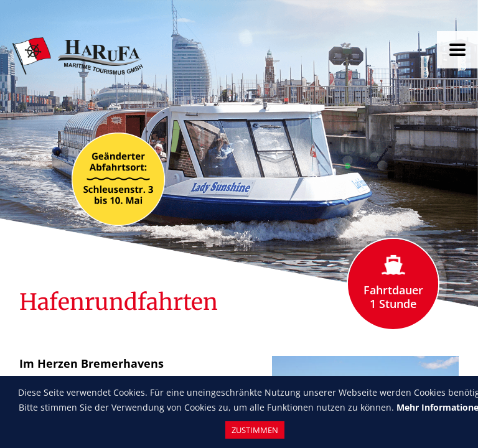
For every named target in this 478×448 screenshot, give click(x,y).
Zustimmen (255, 430)
